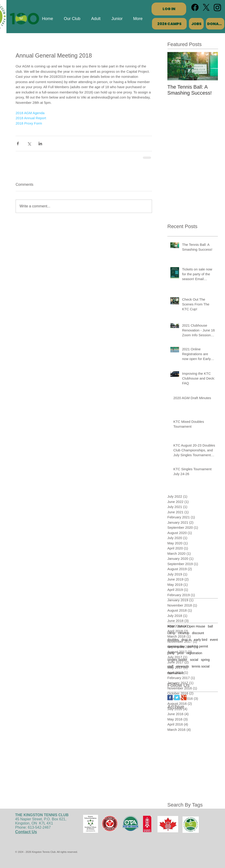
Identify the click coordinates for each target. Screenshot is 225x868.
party (171, 653)
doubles (173, 640)
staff (170, 666)
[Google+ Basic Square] (184, 698)
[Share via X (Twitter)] (29, 144)
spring (205, 660)
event (214, 640)
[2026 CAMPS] (169, 24)
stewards (183, 666)
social (194, 660)
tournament (176, 673)
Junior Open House (191, 626)
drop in (186, 640)
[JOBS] (196, 24)
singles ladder (177, 660)
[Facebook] (195, 7)
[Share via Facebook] (18, 144)
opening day (176, 646)
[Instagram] (217, 7)
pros (180, 653)
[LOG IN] (169, 9)
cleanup (184, 633)
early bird (201, 640)
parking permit (198, 646)
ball (211, 626)
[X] (206, 7)
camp (171, 633)
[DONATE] (215, 24)
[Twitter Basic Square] (177, 698)
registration (194, 653)
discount (198, 633)
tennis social (201, 666)
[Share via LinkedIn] (40, 144)
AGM (171, 626)
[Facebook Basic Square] (170, 698)
